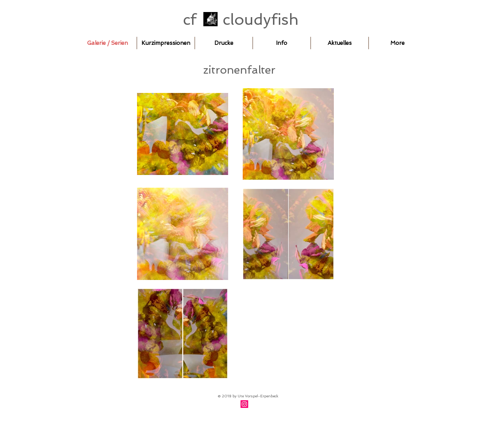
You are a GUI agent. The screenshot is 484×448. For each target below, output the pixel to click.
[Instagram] (244, 404)
